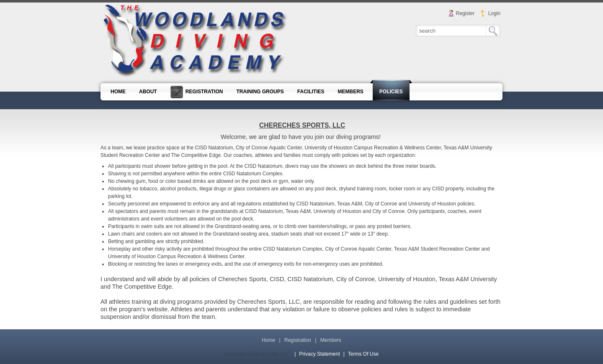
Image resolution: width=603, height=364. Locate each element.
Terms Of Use (363, 354)
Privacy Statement (319, 354)
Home (268, 340)
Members (331, 340)
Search (493, 31)
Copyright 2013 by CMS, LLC (257, 354)
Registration (298, 340)
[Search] (451, 31)
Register (465, 13)
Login (494, 13)
